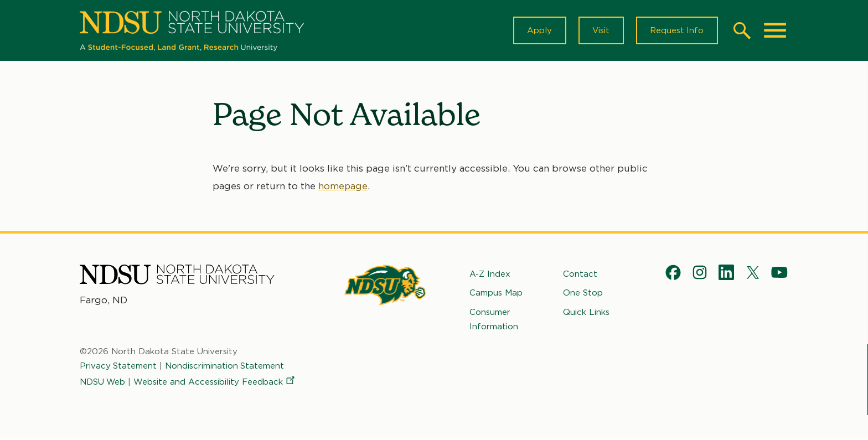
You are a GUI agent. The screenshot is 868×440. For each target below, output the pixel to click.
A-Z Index (490, 275)
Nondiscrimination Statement (225, 367)
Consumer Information (494, 320)
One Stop (583, 294)
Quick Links (586, 313)
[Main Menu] (775, 31)
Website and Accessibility (216, 382)
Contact (580, 275)
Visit (600, 31)
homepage (343, 187)
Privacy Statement (118, 367)
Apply (538, 31)
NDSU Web (103, 382)
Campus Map (496, 294)
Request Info (676, 31)
